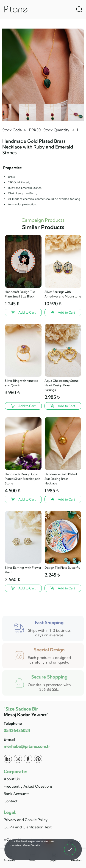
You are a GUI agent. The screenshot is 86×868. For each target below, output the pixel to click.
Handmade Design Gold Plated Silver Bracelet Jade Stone (22, 479)
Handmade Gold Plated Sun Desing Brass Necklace (61, 479)
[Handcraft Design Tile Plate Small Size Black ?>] (23, 312)
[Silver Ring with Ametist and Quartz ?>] (23, 406)
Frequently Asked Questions (28, 786)
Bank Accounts (17, 794)
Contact (11, 801)
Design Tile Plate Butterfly (62, 568)
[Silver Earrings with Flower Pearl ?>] (23, 588)
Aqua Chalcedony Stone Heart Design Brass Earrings (61, 385)
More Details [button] (31, 845)
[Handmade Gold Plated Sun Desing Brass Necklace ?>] (63, 499)
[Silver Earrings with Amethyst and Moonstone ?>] (63, 312)
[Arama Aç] (79, 9)
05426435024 (17, 730)
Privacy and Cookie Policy (26, 820)
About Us (12, 779)
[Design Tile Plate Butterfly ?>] (63, 588)
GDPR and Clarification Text (28, 827)
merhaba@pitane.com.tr (27, 746)
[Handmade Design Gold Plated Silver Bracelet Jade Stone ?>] (23, 499)
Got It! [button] (70, 846)
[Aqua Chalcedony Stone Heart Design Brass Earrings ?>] (63, 406)
